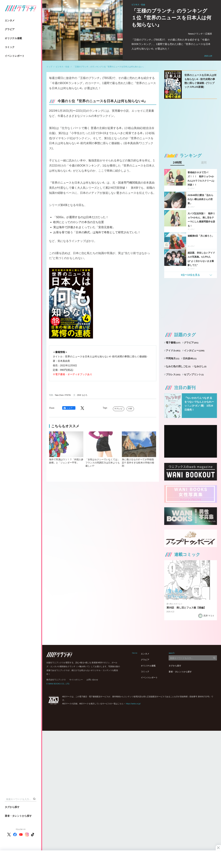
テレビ (119, 409)
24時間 (177, 163)
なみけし (200, 366)
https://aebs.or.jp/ (133, 704)
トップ (49, 67)
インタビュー (194, 350)
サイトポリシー (76, 680)
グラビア (10, 29)
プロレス (173, 374)
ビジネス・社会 (63, 67)
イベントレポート (15, 56)
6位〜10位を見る (190, 275)
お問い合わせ (92, 680)
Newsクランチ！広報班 (200, 34)
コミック (10, 47)
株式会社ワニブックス (56, 680)
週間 (204, 163)
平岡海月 (173, 358)
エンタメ (10, 20)
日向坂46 (190, 358)
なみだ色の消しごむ (178, 366)
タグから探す (12, 807)
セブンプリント (194, 374)
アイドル (173, 350)
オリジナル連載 (13, 38)
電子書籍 (173, 343)
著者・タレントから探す (18, 816)
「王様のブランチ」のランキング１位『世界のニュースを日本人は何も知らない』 (109, 67)
